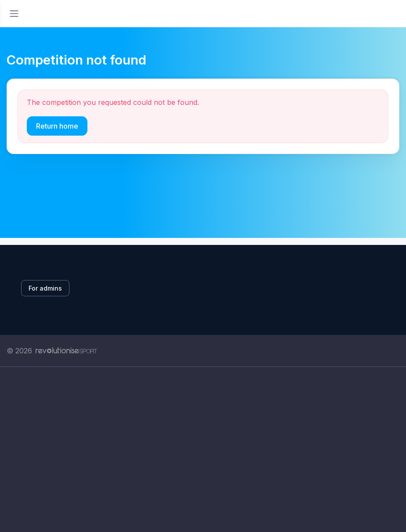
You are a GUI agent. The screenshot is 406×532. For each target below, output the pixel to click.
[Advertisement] (203, 449)
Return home (57, 126)
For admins (45, 288)
